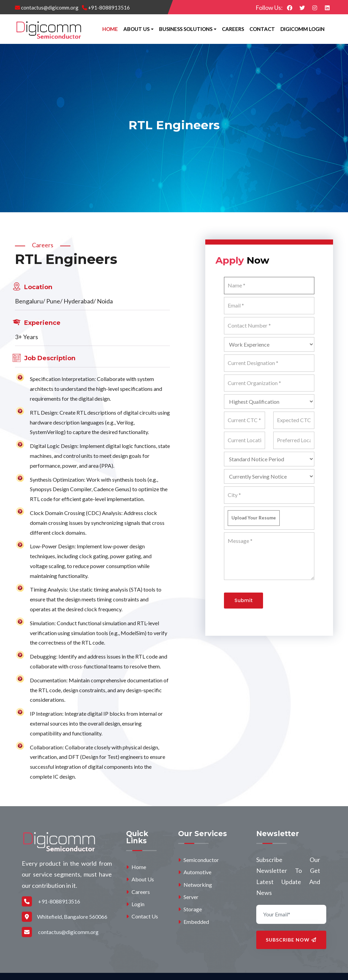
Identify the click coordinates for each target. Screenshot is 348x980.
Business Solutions (186, 29)
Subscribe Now (291, 940)
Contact (262, 29)
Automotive (195, 872)
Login (135, 904)
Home (110, 29)
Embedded (194, 922)
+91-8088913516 (106, 7)
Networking (195, 885)
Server (188, 897)
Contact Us (142, 916)
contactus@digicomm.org (47, 7)
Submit (243, 600)
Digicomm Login (302, 29)
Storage (190, 909)
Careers (233, 29)
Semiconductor (198, 860)
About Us (136, 29)
